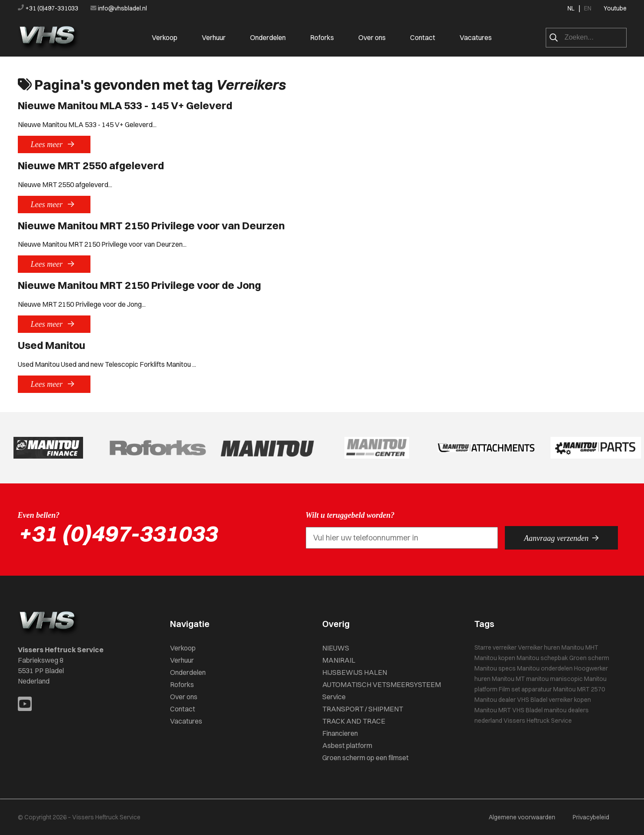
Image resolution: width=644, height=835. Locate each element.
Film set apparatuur (525, 689)
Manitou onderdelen (545, 668)
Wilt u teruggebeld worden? (350, 515)
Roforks (322, 37)
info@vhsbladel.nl (119, 8)
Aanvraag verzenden (561, 538)
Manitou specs (495, 668)
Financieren (340, 733)
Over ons (372, 37)
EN (588, 8)
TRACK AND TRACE (354, 721)
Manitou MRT (493, 710)
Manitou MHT (580, 647)
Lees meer (54, 144)
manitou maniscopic (554, 679)
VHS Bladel (527, 710)
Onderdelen (268, 37)
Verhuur (214, 37)
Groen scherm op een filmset (365, 758)
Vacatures (476, 37)
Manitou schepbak (542, 658)
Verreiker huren (539, 647)
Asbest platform (347, 745)
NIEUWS (336, 648)
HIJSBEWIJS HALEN (355, 672)
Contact (423, 37)
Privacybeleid (591, 817)
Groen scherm (589, 658)
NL (571, 8)
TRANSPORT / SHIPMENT (363, 709)
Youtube (615, 8)
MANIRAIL (339, 660)
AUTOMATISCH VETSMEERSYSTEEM (382, 684)
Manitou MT (508, 679)
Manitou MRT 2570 (579, 689)
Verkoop (165, 37)
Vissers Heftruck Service (538, 721)
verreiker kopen (570, 700)
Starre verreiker (496, 647)
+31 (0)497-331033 (49, 8)
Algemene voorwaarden (522, 817)
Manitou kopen (495, 658)
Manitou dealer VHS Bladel (511, 700)
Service (334, 697)
